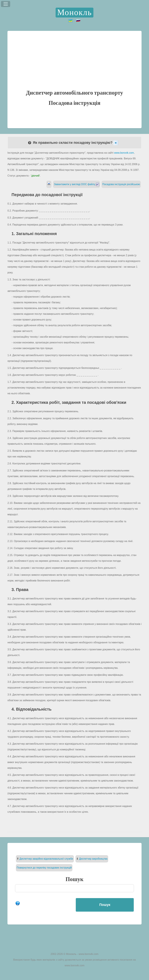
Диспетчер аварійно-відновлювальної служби (46, 859)
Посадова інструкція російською (121, 184)
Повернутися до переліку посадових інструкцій (44, 868)
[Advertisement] (74, 66)
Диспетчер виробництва (93, 859)
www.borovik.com (124, 153)
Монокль (74, 13)
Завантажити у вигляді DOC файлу (76, 184)
